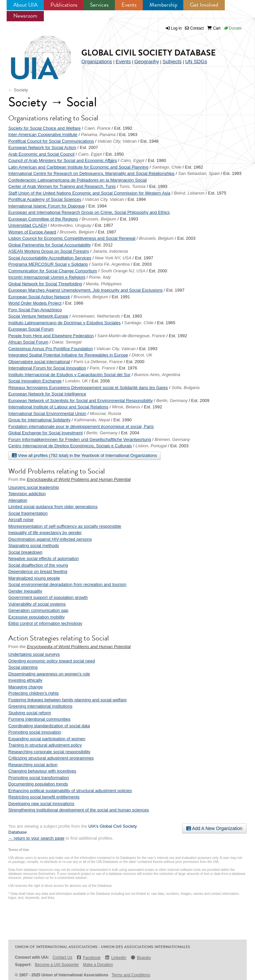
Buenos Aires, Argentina (157, 375)
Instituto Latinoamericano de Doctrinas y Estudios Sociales (64, 323)
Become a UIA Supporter (57, 965)
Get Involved (204, 5)
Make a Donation (98, 965)
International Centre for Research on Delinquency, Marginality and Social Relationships (91, 173)
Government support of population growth (48, 597)
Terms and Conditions (131, 975)
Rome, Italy (100, 277)
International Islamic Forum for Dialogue (47, 206)
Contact (194, 28)
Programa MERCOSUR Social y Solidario (48, 264)
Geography (147, 61)
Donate (233, 28)
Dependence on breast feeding (38, 571)
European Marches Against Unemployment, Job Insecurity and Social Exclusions (85, 290)
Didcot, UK (142, 355)
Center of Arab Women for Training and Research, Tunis (62, 186)
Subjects (172, 61)
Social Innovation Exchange (35, 381)
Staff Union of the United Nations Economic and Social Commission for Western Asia (89, 193)
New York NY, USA (113, 258)
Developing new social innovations (41, 804)
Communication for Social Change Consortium (53, 271)
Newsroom (25, 16)
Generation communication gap (38, 610)
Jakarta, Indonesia (110, 251)
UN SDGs (196, 61)
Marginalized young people (34, 578)
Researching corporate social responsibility (49, 752)
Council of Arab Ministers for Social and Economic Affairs (63, 160)
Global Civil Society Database (149, 53)
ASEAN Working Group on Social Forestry (49, 251)
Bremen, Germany (172, 439)
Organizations (97, 61)
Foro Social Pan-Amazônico (35, 310)
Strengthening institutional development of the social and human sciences (79, 810)
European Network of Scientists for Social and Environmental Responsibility (81, 401)
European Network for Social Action (42, 147)
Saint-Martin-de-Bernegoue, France (131, 336)
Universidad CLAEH (28, 225)
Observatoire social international (39, 362)
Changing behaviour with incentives (42, 771)
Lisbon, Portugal (151, 446)
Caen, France (97, 128)
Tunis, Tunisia (132, 186)
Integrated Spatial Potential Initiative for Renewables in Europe (68, 355)
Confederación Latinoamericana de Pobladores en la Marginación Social (78, 180)
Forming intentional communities (39, 719)
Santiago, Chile (167, 167)
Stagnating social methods (34, 546)
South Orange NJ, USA (123, 271)
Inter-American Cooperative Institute (43, 135)
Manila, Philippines (104, 284)
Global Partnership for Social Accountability (50, 245)
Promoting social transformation (39, 778)
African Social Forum (28, 342)
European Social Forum (31, 329)
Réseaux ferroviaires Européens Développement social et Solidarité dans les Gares (88, 388)
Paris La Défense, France (98, 362)
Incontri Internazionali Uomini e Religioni (47, 277)
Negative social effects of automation (43, 559)
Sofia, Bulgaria (185, 388)
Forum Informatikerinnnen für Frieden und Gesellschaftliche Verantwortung (80, 439)
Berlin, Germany (172, 401)
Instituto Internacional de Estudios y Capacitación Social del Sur (69, 375)
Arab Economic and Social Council (41, 154)
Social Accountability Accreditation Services (50, 258)
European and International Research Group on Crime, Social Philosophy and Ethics (89, 212)
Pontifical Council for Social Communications (51, 141)
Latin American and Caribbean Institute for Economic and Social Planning (78, 167)
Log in (176, 28)
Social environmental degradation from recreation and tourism (67, 584)
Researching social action (33, 765)
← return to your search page (36, 838)
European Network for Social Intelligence (47, 394)
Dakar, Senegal (67, 342)
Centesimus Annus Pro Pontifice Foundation (50, 349)
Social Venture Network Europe (38, 316)
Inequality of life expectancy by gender (45, 533)
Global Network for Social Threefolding (45, 284)
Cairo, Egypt (90, 154)
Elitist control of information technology (45, 623)
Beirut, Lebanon (189, 193)
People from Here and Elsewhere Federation (51, 336)
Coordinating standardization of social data (49, 726)
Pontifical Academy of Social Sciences (45, 199)
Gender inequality (25, 591)
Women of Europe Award (32, 232)
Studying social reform (30, 713)
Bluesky (140, 958)
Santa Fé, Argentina (111, 264)
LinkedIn (116, 958)
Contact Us (62, 957)
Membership (163, 5)
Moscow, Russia (106, 414)
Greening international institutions (40, 706)
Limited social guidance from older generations (53, 507)
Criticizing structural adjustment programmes (51, 758)
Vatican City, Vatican (117, 141)
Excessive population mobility (37, 617)
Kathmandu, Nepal (92, 420)
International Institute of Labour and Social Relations (58, 407)
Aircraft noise (21, 520)
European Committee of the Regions (43, 219)
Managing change (25, 687)
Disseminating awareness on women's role (49, 674)
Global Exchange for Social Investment (45, 433)
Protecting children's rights (34, 693)
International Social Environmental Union (47, 414)
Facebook (88, 958)
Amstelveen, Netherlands (96, 316)
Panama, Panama (98, 135)
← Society (18, 90)
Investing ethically (25, 680)
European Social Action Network (39, 297)
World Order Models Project (35, 303)
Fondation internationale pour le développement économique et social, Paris (81, 426)
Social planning (23, 667)
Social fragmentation (28, 513)
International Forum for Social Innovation (47, 368)
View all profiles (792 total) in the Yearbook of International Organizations (85, 455)
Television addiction (27, 494)
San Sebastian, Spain (199, 173)
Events (129, 5)
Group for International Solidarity (39, 420)
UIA (33, 54)
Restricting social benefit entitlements (44, 797)
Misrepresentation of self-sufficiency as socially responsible (65, 526)
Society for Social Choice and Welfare (44, 128)
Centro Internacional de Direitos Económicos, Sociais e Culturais (70, 446)
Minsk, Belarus (126, 407)
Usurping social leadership (34, 487)
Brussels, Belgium (99, 219)
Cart (214, 28)
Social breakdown (25, 552)
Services (99, 5)
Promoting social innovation (35, 732)
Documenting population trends (38, 784)
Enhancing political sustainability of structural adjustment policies (70, 791)
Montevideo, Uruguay (71, 225)
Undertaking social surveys (34, 654)
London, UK (77, 381)
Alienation (18, 500)
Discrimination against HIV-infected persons (50, 539)
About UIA (25, 5)
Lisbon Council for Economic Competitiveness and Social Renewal (72, 238)
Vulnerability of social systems (37, 604)
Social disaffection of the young (38, 565)
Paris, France (102, 368)
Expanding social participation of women (47, 739)
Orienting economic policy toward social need (52, 661)
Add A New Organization (214, 828)
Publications (64, 5)
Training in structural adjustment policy (45, 745)
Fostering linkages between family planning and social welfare (67, 700)
